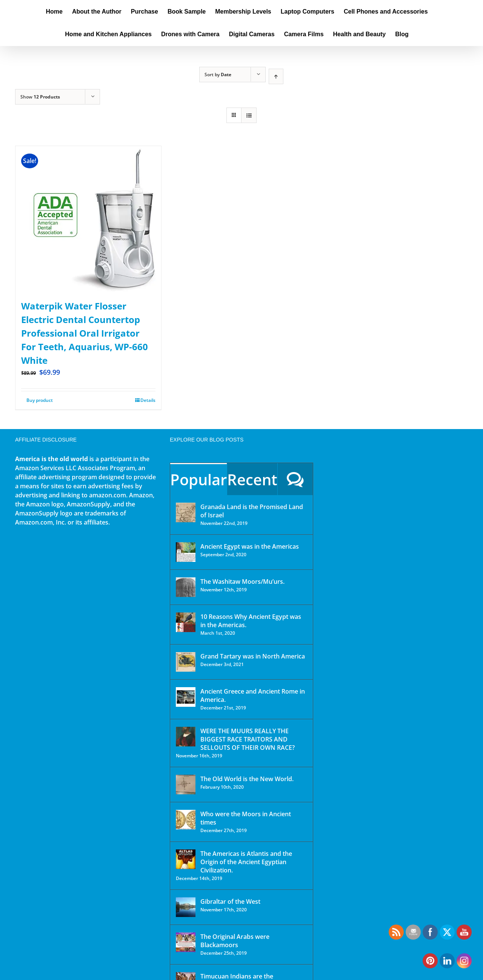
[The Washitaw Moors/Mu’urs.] (186, 587)
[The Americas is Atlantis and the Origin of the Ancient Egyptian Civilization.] (186, 859)
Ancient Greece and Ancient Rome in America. (253, 695)
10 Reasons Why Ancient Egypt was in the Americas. (251, 621)
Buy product (40, 400)
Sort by (218, 75)
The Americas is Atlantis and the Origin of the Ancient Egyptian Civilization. (246, 862)
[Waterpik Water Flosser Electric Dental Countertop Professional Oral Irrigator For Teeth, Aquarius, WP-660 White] (88, 219)
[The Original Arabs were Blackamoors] (186, 942)
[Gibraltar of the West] (186, 907)
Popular (198, 479)
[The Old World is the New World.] (186, 785)
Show (40, 97)
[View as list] (249, 115)
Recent (252, 479)
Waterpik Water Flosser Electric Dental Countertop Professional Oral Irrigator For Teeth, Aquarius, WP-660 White (85, 333)
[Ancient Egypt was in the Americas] (186, 552)
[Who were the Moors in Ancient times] (186, 820)
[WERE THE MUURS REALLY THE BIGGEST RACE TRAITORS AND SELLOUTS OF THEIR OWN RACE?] (186, 737)
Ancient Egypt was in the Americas (250, 546)
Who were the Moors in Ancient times (246, 818)
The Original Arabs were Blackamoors (235, 941)
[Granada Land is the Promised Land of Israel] (186, 512)
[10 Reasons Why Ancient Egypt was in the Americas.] (186, 622)
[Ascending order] (276, 76)
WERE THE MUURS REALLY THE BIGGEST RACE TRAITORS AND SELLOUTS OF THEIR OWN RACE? (248, 739)
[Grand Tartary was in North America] (186, 662)
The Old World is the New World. (247, 779)
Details (148, 400)
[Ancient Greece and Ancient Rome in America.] (186, 697)
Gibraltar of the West (230, 902)
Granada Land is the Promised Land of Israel (252, 511)
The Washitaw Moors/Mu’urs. (242, 582)
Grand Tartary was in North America (253, 656)
